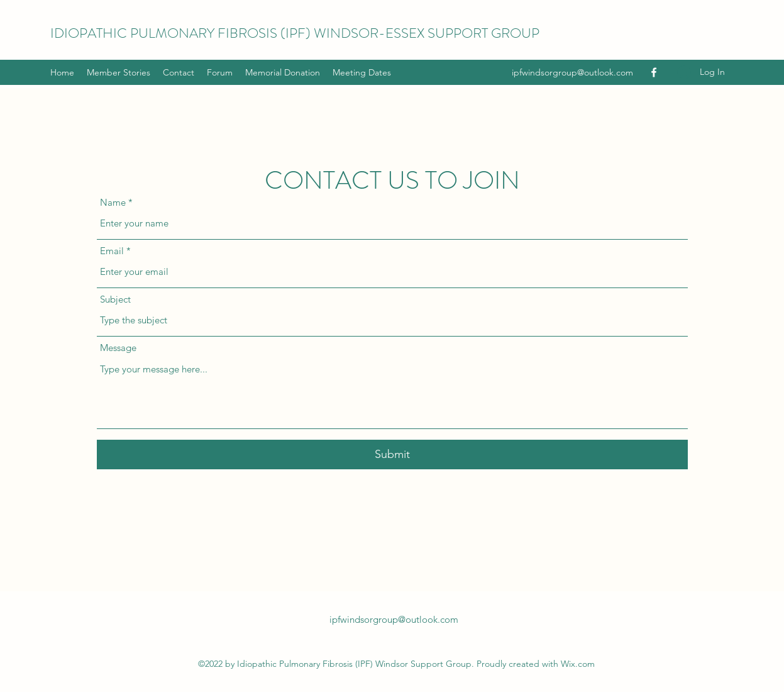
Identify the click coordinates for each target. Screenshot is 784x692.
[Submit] (392, 455)
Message (118, 348)
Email (112, 251)
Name (113, 202)
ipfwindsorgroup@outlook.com (572, 72)
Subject (115, 299)
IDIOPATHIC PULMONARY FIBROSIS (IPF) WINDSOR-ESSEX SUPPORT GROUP (295, 33)
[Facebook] (654, 72)
